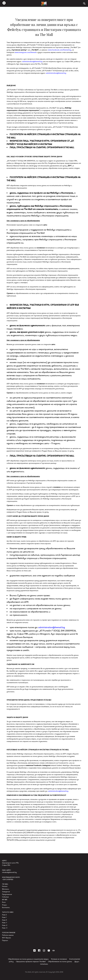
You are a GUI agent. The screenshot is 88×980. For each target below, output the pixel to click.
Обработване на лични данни (60, 962)
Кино (4, 902)
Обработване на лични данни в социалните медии (28, 959)
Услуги (4, 905)
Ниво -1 (4, 923)
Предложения (7, 894)
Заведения (6, 892)
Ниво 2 (4, 915)
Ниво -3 (5, 928)
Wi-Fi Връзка (6, 938)
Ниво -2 (5, 925)
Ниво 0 (4, 920)
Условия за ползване (59, 959)
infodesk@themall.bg (9, 872)
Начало (5, 886)
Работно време (8, 935)
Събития (5, 897)
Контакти (6, 907)
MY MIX (5, 900)
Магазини (5, 889)
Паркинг (5, 940)
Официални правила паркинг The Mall (31, 962)
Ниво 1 (4, 917)
